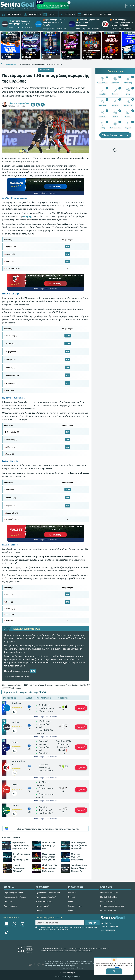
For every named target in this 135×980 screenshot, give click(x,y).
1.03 (68, 262)
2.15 (68, 375)
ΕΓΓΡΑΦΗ (130, 6)
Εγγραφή (81, 708)
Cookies (117, 967)
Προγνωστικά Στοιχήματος (15, 897)
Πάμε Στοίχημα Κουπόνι (14, 892)
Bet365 (15, 805)
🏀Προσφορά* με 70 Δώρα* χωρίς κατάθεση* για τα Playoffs (54, 22)
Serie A (14, 461)
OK (114, 971)
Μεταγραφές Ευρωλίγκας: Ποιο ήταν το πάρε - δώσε (49, 857)
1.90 (68, 498)
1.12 (68, 383)
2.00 (68, 594)
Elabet (15, 742)
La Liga (15, 294)
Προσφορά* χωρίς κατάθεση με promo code (20, 845)
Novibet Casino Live (109, 897)
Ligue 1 (15, 545)
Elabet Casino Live (108, 901)
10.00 (68, 490)
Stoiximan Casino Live (109, 892)
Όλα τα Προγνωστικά (115, 135)
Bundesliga (19, 398)
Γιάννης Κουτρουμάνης (19, 103)
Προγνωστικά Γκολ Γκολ (46, 897)
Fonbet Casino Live (108, 910)
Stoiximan (16, 703)
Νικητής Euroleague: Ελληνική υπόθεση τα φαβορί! (19, 868)
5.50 (68, 351)
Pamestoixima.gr (18, 763)
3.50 (68, 246)
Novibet (15, 722)
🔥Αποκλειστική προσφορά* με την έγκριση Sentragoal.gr (88, 22)
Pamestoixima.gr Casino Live (112, 906)
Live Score (8, 901)
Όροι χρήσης (106, 923)
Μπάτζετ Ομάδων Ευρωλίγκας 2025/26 (77, 857)
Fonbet (15, 785)
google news (44, 829)
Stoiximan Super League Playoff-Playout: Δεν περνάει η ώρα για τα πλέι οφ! (79, 868)
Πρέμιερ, (28, 216)
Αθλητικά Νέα (46, 70)
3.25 (68, 359)
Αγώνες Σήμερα (10, 906)
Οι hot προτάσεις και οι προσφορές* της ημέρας (21, 857)
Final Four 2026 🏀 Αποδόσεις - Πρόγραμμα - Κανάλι (50, 868)
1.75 (68, 506)
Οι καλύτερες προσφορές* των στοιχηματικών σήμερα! (50, 845)
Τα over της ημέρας (44, 901)
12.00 (68, 344)
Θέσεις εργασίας (108, 930)
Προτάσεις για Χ (43, 906)
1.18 (68, 254)
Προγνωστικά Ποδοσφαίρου (48, 892)
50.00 (68, 336)
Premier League (19, 198)
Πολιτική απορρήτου (109, 926)
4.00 (68, 367)
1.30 (68, 447)
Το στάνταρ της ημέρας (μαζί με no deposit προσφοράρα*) (79, 845)
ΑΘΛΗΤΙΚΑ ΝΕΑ (11, 64)
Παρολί (39, 910)
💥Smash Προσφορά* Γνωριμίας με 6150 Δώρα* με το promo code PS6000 (121, 22)
